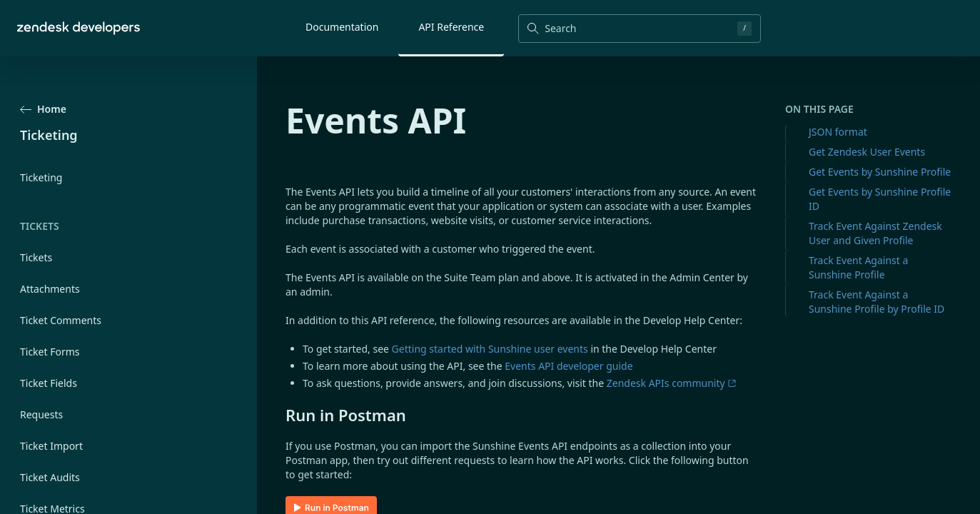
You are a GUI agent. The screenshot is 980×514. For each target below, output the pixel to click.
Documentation (342, 27)
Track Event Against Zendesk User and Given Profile (875, 233)
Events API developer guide (569, 366)
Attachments (50, 289)
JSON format (838, 132)
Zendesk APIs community (671, 383)
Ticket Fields (49, 383)
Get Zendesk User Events (867, 152)
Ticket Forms (50, 352)
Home (43, 109)
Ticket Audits (50, 477)
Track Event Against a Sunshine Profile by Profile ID (877, 302)
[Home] (79, 28)
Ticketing (41, 177)
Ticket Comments (61, 320)
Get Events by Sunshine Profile (880, 172)
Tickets (36, 257)
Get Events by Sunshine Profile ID (880, 199)
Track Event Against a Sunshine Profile (858, 267)
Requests (41, 414)
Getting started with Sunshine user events (490, 349)
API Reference (451, 27)
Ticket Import (51, 446)
